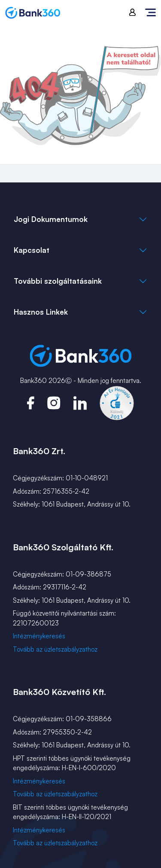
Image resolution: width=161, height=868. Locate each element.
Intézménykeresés (39, 636)
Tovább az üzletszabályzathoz (55, 649)
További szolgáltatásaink (58, 281)
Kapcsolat (32, 250)
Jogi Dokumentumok (51, 219)
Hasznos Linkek (41, 312)
